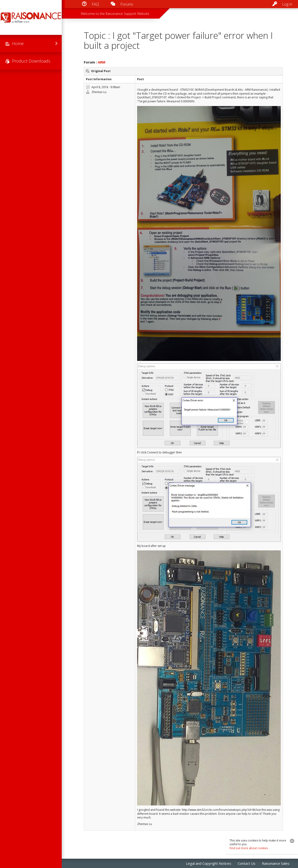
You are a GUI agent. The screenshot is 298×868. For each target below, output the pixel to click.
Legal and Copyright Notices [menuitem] (209, 863)
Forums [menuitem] (127, 4)
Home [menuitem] (18, 43)
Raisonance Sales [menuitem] (276, 863)
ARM (102, 62)
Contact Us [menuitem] (247, 863)
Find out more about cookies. (249, 848)
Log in (287, 4)
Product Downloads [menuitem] (31, 61)
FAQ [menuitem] (95, 4)
